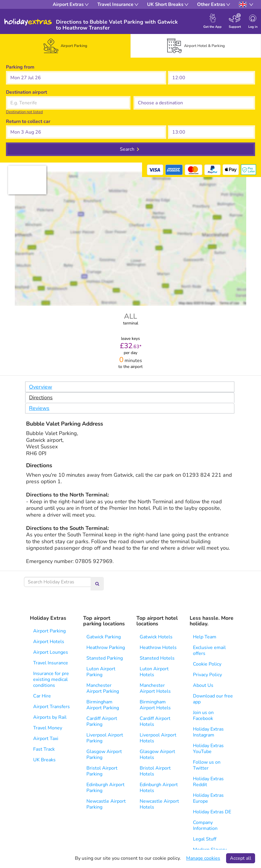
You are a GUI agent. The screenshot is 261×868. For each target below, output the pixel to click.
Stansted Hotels (157, 658)
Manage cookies (203, 858)
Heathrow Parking (106, 648)
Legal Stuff (205, 839)
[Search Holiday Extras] (57, 582)
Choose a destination (156, 92)
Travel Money (48, 728)
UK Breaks (44, 760)
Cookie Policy (207, 664)
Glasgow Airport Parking (104, 755)
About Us (203, 685)
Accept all (241, 858)
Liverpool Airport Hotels (158, 738)
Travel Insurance (51, 663)
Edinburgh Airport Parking (105, 788)
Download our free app (213, 699)
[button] (86, 78)
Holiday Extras (28, 22)
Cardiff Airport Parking (102, 721)
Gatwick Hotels (156, 637)
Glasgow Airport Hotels (157, 755)
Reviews (39, 408)
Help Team (205, 637)
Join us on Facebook (203, 716)
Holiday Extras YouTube (208, 749)
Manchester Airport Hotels (155, 688)
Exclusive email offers (209, 650)
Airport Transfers (51, 707)
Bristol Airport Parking (102, 771)
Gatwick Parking (104, 637)
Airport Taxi (46, 739)
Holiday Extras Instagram (208, 732)
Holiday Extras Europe (208, 798)
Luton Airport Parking (101, 672)
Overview (41, 387)
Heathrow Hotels (158, 648)
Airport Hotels (49, 642)
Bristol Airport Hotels (155, 771)
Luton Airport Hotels (154, 672)
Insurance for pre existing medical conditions (51, 679)
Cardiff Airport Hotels (155, 721)
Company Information (205, 825)
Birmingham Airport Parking (103, 705)
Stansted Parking (105, 658)
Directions (41, 398)
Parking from (20, 67)
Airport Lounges (51, 652)
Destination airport (26, 92)
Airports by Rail (50, 717)
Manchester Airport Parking (103, 688)
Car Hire (42, 696)
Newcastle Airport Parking (106, 804)
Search (127, 149)
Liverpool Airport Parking (105, 738)
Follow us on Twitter (207, 765)
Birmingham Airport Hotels (155, 705)
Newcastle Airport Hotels (159, 804)
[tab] (65, 46)
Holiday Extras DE (212, 812)
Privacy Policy (207, 675)
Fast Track (44, 749)
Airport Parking (49, 631)
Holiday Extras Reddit (208, 782)
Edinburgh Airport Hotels (159, 788)
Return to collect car (28, 121)
